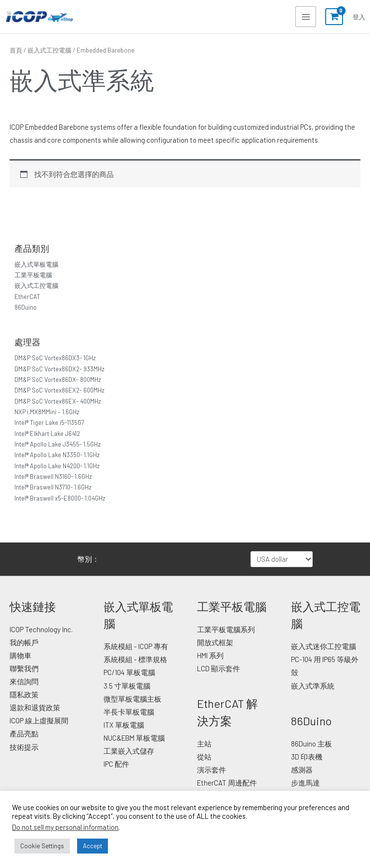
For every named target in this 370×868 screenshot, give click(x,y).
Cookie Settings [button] (42, 846)
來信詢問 (24, 681)
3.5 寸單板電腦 (127, 686)
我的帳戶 (24, 642)
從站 (204, 757)
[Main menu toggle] (305, 16)
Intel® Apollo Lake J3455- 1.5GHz (58, 444)
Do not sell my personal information (65, 827)
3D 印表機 (307, 757)
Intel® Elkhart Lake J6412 (47, 434)
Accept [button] (92, 846)
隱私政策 (24, 694)
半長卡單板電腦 (129, 712)
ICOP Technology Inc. (41, 629)
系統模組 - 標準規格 (135, 659)
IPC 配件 (116, 764)
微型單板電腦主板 (132, 699)
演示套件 (211, 770)
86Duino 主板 (311, 744)
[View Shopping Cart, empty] (334, 17)
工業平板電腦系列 (226, 629)
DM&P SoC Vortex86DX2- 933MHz (59, 369)
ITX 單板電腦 (124, 725)
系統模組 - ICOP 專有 (136, 646)
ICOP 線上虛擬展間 (39, 720)
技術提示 (24, 747)
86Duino (26, 307)
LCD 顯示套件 (218, 668)
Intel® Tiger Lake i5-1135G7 (49, 422)
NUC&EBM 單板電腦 (134, 738)
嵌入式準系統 (313, 686)
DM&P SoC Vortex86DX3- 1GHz (55, 358)
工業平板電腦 (33, 275)
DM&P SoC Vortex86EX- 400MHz (58, 401)
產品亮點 (24, 733)
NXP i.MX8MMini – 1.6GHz (47, 412)
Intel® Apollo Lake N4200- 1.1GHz (57, 466)
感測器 (302, 770)
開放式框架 (215, 642)
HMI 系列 (210, 655)
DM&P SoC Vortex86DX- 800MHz (58, 380)
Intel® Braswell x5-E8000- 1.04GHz (60, 498)
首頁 (16, 50)
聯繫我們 (24, 668)
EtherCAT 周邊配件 (227, 783)
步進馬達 (305, 783)
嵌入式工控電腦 (36, 285)
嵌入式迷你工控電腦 (324, 646)
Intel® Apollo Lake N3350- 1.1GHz (57, 455)
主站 (204, 744)
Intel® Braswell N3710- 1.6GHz (53, 487)
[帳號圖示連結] (359, 17)
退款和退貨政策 (35, 707)
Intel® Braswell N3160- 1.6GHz (53, 476)
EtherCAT (27, 297)
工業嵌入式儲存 (129, 751)
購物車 (20, 655)
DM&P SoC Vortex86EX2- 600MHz (59, 390)
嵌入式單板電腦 (36, 264)
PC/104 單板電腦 (129, 672)
